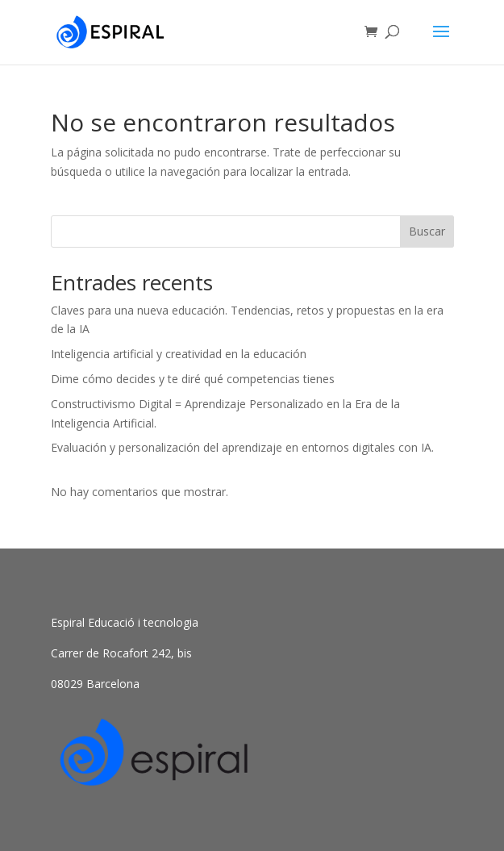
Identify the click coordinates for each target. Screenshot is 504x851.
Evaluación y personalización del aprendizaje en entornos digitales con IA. (242, 447)
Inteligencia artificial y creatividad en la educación (179, 354)
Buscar (427, 231)
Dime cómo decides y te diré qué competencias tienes (193, 379)
